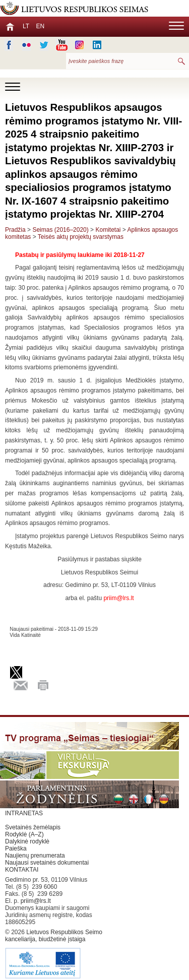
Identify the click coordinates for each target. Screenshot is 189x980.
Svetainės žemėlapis (33, 827)
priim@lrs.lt (36, 901)
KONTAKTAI (22, 870)
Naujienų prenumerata (35, 856)
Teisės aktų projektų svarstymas (81, 237)
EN (40, 26)
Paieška (16, 848)
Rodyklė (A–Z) (24, 834)
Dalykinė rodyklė (27, 841)
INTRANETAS (24, 813)
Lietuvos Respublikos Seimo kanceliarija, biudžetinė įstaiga (55, 954)
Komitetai (108, 230)
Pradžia (15, 230)
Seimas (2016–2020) (60, 230)
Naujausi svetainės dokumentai (47, 863)
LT (26, 26)
